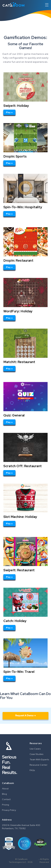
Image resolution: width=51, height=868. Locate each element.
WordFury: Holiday (18, 311)
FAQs (32, 770)
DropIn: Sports (15, 156)
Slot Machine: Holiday (20, 517)
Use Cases (35, 749)
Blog (4, 794)
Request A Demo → (26, 715)
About (5, 789)
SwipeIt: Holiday (16, 106)
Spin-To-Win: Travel (19, 672)
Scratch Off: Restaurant (23, 466)
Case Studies (37, 754)
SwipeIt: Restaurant (19, 570)
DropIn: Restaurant (18, 260)
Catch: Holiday (15, 621)
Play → (9, 112)
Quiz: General (14, 415)
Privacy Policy (9, 810)
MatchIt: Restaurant (19, 362)
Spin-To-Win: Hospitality (23, 207)
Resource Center (39, 765)
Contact (6, 799)
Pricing (6, 805)
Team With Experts (39, 760)
